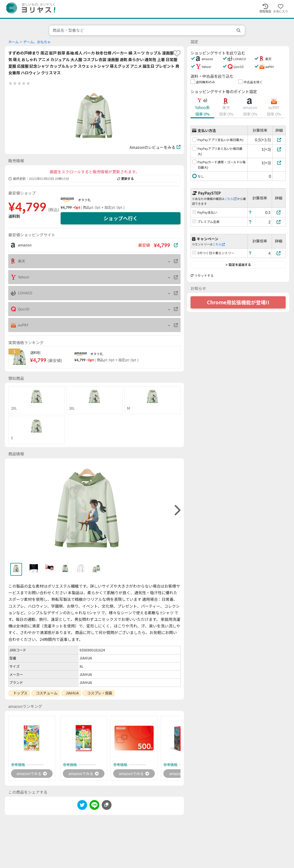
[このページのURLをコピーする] (107, 805)
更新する (125, 179)
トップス (20, 693)
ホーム (13, 42)
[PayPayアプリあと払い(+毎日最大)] (279, 149)
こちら (230, 199)
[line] (94, 806)
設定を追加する (238, 265)
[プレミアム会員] (279, 222)
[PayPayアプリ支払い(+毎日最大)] (279, 140)
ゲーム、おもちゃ (37, 42)
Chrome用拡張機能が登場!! (238, 302)
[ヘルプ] (250, 212)
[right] (177, 510)
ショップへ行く (121, 218)
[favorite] (177, 53)
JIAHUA (72, 693)
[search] (239, 30)
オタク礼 (84, 200)
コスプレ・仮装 (100, 693)
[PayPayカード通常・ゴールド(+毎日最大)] (279, 163)
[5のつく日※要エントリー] (279, 253)
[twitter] (82, 806)
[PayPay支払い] (279, 212)
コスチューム (47, 693)
